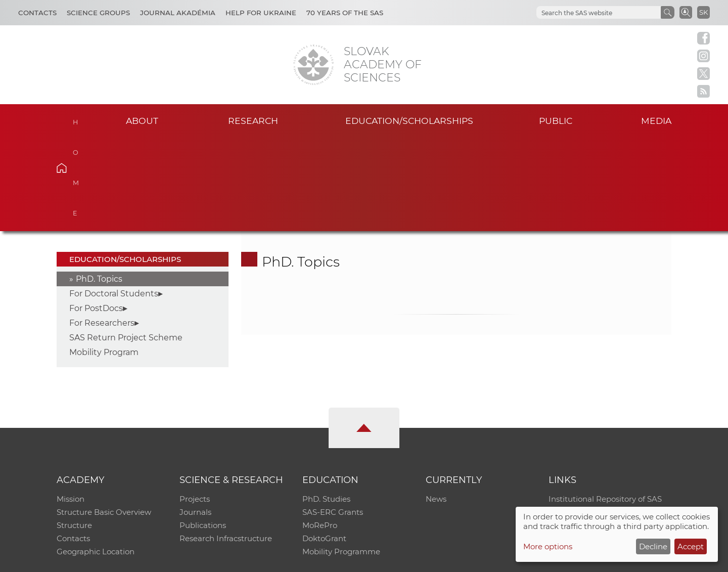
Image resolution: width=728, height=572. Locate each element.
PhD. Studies (326, 405)
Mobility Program (104, 259)
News (436, 405)
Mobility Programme (341, 458)
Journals (195, 419)
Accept (691, 546)
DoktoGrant (324, 445)
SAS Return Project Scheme (126, 244)
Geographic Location (96, 458)
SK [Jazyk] (703, 12)
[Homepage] (313, 65)
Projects (195, 405)
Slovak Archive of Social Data (602, 419)
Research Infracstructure (226, 445)
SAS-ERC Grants (333, 419)
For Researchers (102, 229)
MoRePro (320, 432)
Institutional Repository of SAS (605, 405)
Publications (203, 432)
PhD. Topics (99, 185)
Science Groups (98, 13)
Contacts (37, 13)
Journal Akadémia (178, 13)
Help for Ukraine (261, 13)
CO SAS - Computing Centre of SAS (193, 560)
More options (548, 546)
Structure (74, 432)
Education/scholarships (409, 121)
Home (77, 119)
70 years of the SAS (345, 13)
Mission (71, 405)
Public (556, 121)
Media (656, 121)
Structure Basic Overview (104, 419)
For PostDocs (96, 215)
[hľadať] (598, 13)
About (142, 121)
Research (253, 121)
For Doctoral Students (114, 200)
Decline (653, 546)
